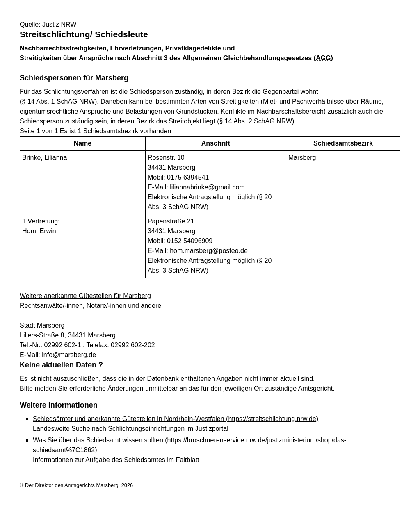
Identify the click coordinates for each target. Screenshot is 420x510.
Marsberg (51, 325)
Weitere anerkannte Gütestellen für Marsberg (85, 296)
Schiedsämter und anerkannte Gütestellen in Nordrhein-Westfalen (176, 419)
